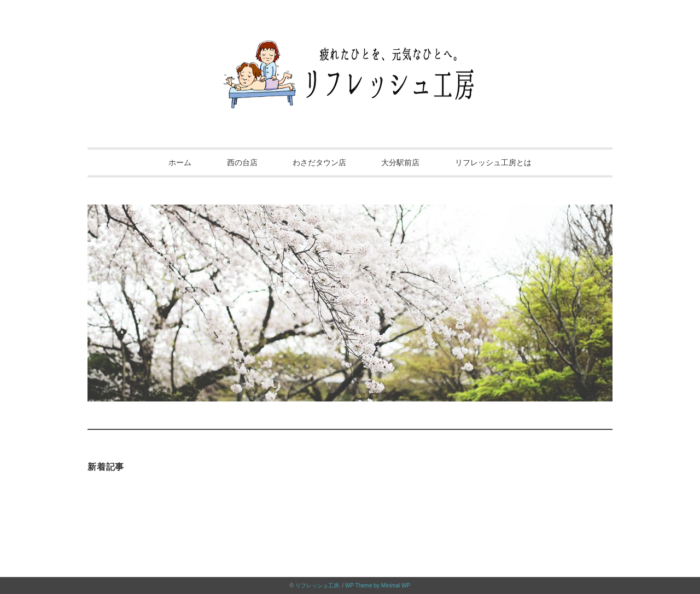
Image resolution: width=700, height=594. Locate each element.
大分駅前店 (400, 162)
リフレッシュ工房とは (493, 162)
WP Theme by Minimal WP (378, 586)
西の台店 (242, 162)
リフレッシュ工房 (317, 586)
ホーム (180, 162)
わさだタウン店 (319, 162)
